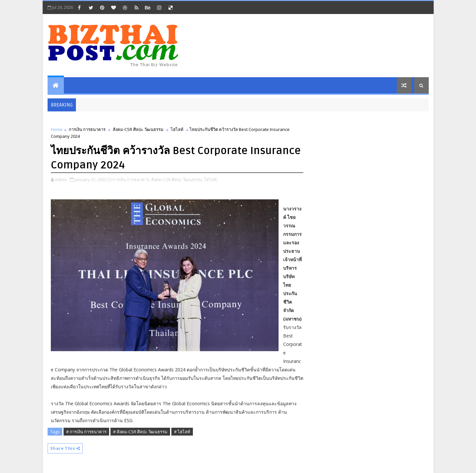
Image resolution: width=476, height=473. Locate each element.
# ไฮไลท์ (182, 432)
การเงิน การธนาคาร (87, 129)
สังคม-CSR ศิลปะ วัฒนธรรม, (177, 179)
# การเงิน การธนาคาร (86, 432)
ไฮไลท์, (211, 179)
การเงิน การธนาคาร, (131, 179)
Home (57, 129)
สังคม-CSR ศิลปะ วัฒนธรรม (138, 129)
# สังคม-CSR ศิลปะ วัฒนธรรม (140, 432)
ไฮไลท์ (177, 129)
